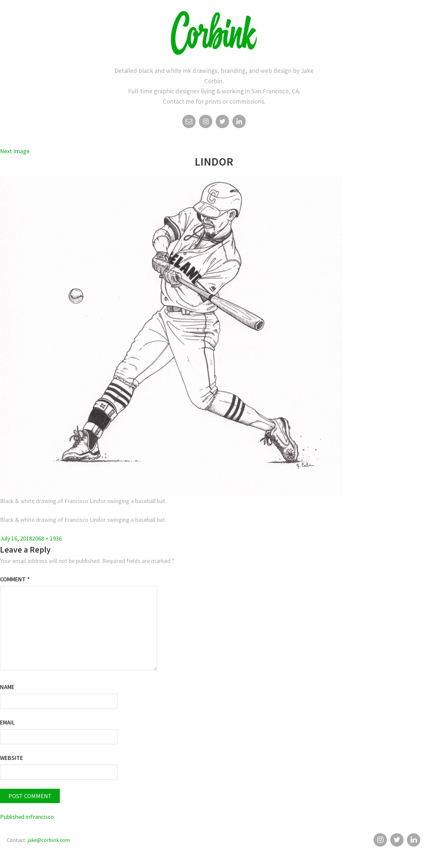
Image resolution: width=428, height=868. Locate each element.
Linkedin (239, 123)
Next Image (15, 151)
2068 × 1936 (47, 538)
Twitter (222, 123)
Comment (15, 579)
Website (12, 758)
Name (7, 687)
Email (189, 123)
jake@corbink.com (49, 840)
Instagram (206, 123)
